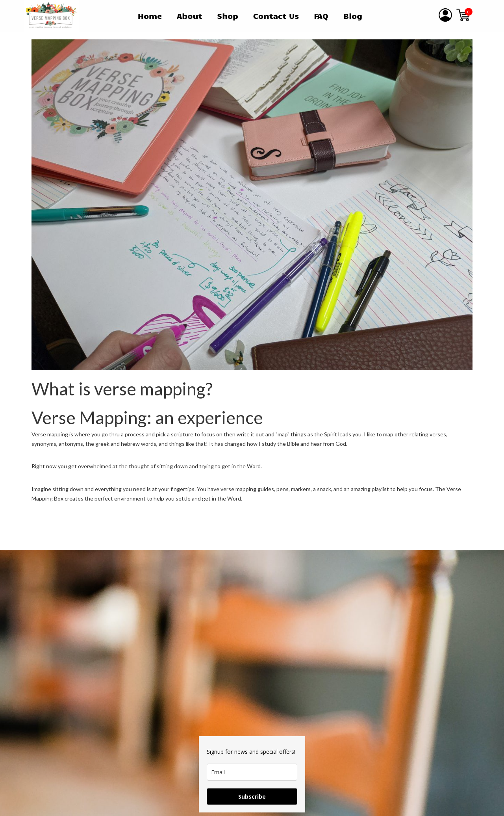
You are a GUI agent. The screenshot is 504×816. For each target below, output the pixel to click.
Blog (353, 16)
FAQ (321, 16)
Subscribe (252, 797)
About (189, 16)
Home (150, 16)
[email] (252, 772)
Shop (228, 16)
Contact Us (276, 16)
